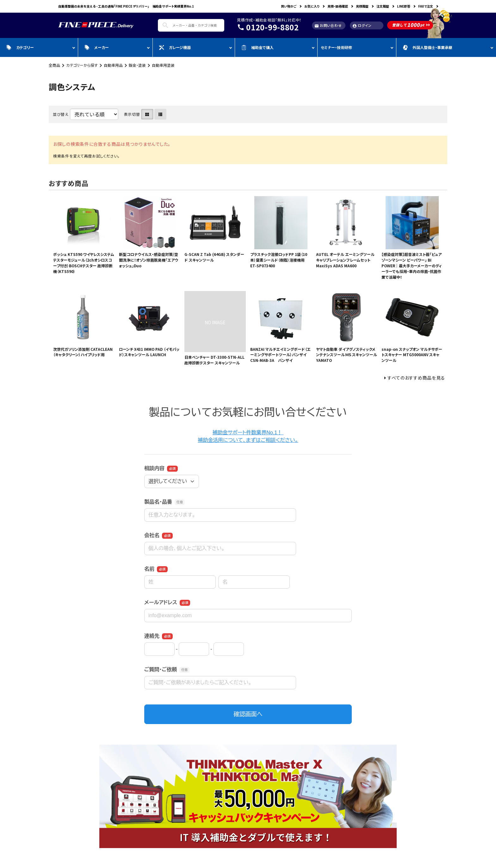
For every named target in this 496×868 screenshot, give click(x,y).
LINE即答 (404, 6)
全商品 (54, 65)
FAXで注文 (426, 6)
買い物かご (289, 6)
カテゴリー (20, 47)
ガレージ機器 (175, 47)
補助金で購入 (257, 47)
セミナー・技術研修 (336, 47)
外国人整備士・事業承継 (428, 47)
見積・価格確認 (338, 6)
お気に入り (312, 6)
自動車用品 (113, 65)
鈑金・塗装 (137, 65)
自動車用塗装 (163, 65)
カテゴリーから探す (82, 65)
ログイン (362, 25)
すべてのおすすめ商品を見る (416, 378)
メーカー (97, 47)
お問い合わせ (328, 25)
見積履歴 (362, 6)
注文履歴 (383, 6)
